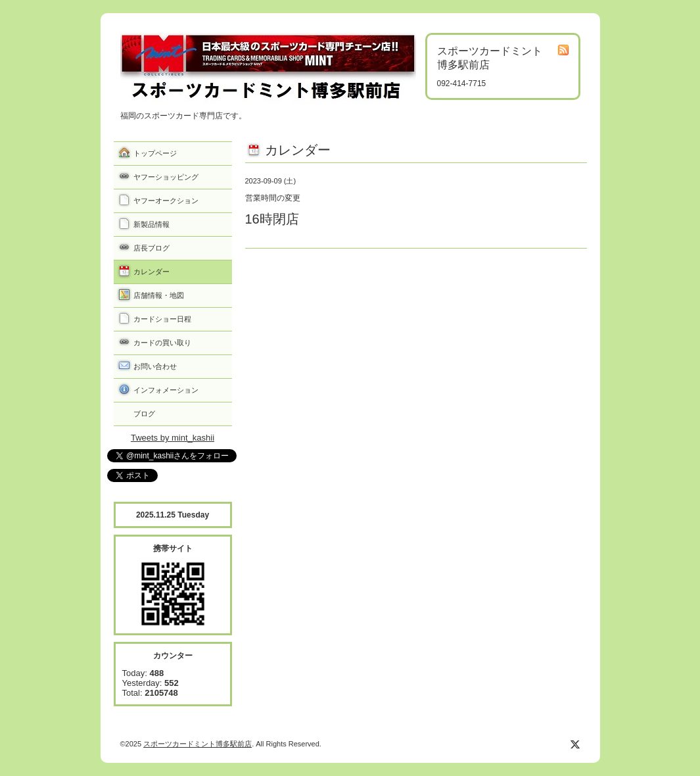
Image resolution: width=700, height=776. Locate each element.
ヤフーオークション (166, 201)
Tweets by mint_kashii (173, 438)
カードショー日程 (162, 319)
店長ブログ (152, 248)
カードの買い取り (162, 343)
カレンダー (152, 272)
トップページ (155, 153)
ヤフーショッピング (166, 177)
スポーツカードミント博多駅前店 (198, 744)
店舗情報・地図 (159, 295)
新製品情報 (152, 224)
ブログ (144, 414)
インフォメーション (166, 390)
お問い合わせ (155, 366)
